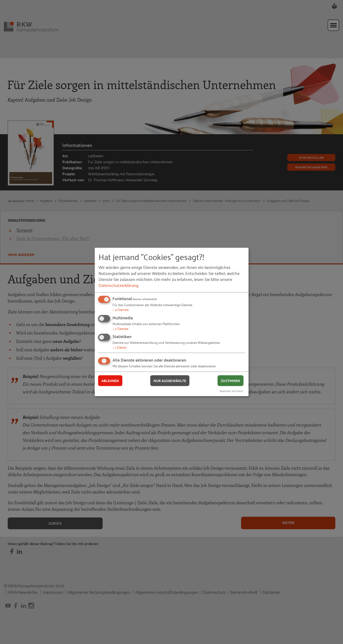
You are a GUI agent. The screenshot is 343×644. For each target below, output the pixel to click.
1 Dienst (119, 347)
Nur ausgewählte (170, 381)
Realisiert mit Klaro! (231, 391)
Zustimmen (230, 381)
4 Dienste (121, 309)
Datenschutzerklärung (118, 285)
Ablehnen (110, 381)
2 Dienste (120, 328)
